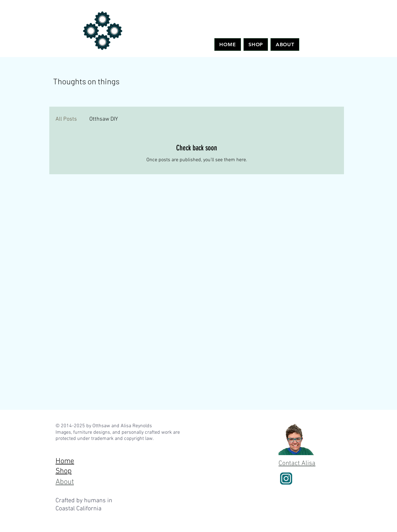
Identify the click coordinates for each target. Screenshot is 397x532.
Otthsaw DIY (104, 119)
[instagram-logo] (286, 479)
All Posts (66, 119)
